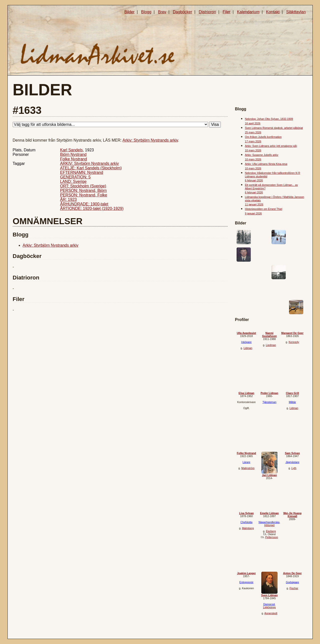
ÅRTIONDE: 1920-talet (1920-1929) (92, 209)
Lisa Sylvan (246, 513)
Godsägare (292, 582)
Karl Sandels (72, 150)
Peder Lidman (269, 393)
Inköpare (246, 342)
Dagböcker (182, 12)
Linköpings (269, 607)
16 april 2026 (253, 123)
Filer (226, 12)
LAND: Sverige (73, 182)
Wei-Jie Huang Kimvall (292, 515)
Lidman (248, 348)
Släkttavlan (296, 12)
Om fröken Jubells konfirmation (263, 137)
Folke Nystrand (74, 159)
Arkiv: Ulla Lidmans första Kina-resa (266, 164)
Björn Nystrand (73, 154)
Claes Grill (292, 393)
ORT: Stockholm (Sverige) (83, 186)
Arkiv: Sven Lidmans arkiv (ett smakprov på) (271, 146)
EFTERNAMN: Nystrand (82, 173)
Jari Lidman (270, 475)
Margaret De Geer (292, 333)
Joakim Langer (246, 573)
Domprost (269, 604)
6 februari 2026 (254, 180)
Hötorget (269, 525)
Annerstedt (271, 613)
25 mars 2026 (253, 132)
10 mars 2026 (253, 150)
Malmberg (248, 528)
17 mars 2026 (253, 141)
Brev (162, 12)
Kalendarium (248, 12)
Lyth (294, 468)
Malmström (248, 468)
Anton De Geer (292, 573)
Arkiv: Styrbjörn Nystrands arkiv (150, 140)
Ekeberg (271, 531)
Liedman (271, 345)
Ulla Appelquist (246, 333)
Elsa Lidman (246, 393)
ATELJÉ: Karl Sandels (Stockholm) (91, 168)
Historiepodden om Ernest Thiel (264, 209)
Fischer (294, 588)
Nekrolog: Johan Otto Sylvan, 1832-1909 (269, 119)
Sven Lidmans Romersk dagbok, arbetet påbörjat (274, 128)
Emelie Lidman (269, 513)
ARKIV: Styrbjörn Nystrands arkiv (90, 164)
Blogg (146, 12)
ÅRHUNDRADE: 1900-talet (84, 204)
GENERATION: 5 (75, 177)
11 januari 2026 (254, 204)
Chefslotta (247, 522)
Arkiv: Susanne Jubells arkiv (262, 155)
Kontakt (273, 12)
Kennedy (294, 342)
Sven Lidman (269, 595)
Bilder (130, 12)
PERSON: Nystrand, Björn (84, 191)
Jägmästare (293, 462)
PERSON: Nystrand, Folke (84, 195)
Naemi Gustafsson (269, 335)
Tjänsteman (270, 402)
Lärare (246, 462)
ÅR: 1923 (69, 200)
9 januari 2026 (254, 213)
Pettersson (272, 537)
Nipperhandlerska (269, 522)
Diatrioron (207, 12)
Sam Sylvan (293, 453)
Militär (292, 402)
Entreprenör (246, 582)
